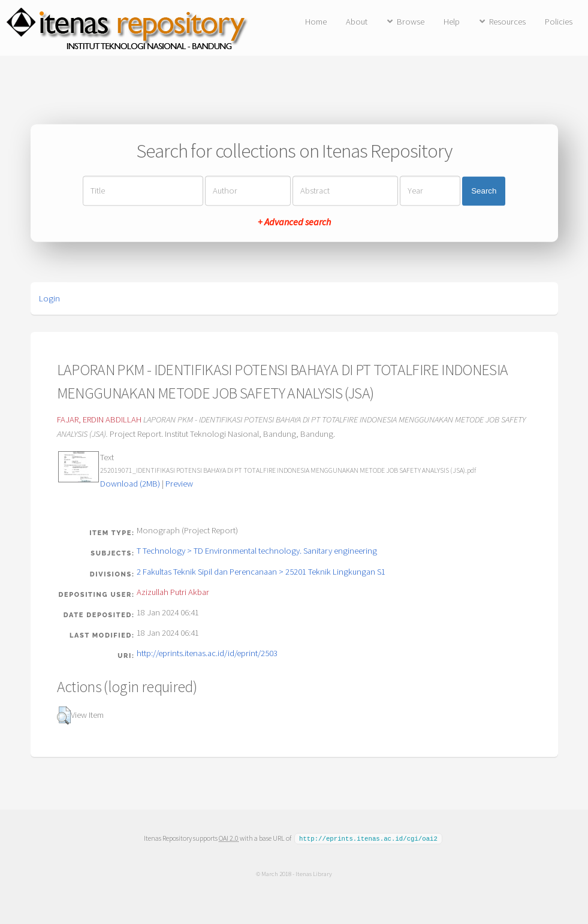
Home (316, 22)
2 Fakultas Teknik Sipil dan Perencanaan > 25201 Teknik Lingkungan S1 (261, 572)
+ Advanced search (294, 222)
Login (49, 298)
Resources (507, 22)
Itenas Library (314, 873)
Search (484, 191)
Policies (559, 22)
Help (452, 22)
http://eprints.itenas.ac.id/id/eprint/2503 (207, 653)
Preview (179, 484)
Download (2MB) (130, 484)
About (357, 22)
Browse (411, 22)
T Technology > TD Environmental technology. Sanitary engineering (257, 551)
